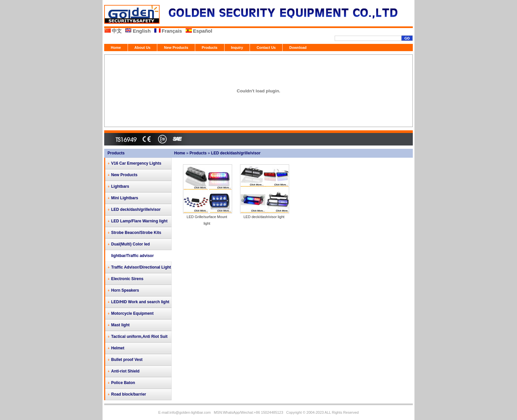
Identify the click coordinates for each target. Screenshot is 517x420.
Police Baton (123, 383)
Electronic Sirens (127, 279)
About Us (143, 48)
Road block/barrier (129, 394)
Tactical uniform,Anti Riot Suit (139, 337)
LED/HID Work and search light (140, 302)
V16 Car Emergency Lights (136, 163)
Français (172, 31)
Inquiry (237, 48)
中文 (117, 31)
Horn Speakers (125, 290)
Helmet (118, 348)
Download (298, 48)
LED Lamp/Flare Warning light (139, 221)
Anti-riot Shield (125, 371)
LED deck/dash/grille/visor (236, 153)
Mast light (120, 325)
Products (210, 48)
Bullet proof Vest (127, 360)
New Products (176, 48)
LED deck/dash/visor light (264, 217)
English (142, 31)
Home (116, 48)
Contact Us (266, 48)
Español (202, 31)
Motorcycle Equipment (132, 313)
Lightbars (120, 186)
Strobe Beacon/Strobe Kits (136, 233)
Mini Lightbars (125, 198)
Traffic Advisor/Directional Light (141, 267)
